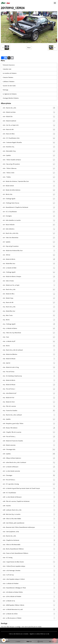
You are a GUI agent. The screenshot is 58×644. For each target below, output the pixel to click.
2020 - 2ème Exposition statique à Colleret (29, 579)
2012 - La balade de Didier (29, 268)
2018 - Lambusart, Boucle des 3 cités (29, 510)
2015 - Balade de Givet (29, 402)
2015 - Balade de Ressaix (29, 385)
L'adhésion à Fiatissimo (9, 82)
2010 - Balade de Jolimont (29, 121)
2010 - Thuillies (29, 177)
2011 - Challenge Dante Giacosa (29, 203)
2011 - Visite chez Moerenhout (29, 238)
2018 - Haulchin (29, 506)
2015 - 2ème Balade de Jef (29, 393)
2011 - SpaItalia (29, 242)
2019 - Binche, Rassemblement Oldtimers (29, 549)
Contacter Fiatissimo (8, 77)
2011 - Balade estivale (29, 186)
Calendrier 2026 (7, 69)
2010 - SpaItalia (29, 155)
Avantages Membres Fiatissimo (11, 98)
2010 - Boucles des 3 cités (29, 108)
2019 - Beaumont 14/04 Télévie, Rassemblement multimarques (29, 527)
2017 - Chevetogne (29, 475)
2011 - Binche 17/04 (29, 194)
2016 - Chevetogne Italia (29, 449)
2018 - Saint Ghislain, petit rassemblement (29, 523)
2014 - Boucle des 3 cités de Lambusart (29, 350)
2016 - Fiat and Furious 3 (29, 436)
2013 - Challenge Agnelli (29, 324)
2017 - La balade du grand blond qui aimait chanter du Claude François (29, 488)
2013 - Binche (29, 320)
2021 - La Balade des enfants (29, 614)
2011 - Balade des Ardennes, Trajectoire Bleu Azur (29, 181)
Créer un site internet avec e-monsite (18, 634)
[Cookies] (4, 640)
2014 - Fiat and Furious (29, 372)
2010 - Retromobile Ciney (29, 151)
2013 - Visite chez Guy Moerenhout (29, 333)
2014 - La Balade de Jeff (29, 341)
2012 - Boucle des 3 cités (29, 289)
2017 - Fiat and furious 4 (29, 480)
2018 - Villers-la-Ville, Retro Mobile (29, 519)
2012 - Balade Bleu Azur (29, 264)
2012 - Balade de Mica (29, 294)
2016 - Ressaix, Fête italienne (29, 428)
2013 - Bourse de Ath (29, 302)
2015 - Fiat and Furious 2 (29, 389)
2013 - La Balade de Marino (29, 328)
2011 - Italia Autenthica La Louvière (29, 220)
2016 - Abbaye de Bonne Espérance (29, 458)
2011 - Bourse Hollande (29, 225)
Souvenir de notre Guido (9, 86)
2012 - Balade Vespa (29, 298)
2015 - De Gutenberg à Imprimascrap (29, 376)
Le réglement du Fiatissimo (10, 94)
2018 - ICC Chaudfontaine (29, 493)
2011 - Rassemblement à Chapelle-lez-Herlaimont (29, 207)
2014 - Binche (29, 346)
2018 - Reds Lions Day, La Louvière (29, 514)
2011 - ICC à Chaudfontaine (29, 212)
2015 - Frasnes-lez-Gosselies (29, 411)
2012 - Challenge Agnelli (29, 272)
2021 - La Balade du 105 (29, 601)
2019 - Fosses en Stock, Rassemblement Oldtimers (29, 553)
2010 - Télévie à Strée (29, 173)
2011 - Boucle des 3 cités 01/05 (29, 233)
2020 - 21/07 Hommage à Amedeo (29, 571)
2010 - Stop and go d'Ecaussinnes (29, 164)
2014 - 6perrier (29, 363)
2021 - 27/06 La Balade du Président (29, 596)
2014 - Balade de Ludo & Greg (29, 367)
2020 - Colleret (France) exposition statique (29, 566)
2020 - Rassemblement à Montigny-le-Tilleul (29, 588)
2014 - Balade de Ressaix (29, 359)
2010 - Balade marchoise (29, 112)
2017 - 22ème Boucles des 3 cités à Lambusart (29, 462)
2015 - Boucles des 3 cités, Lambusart (29, 415)
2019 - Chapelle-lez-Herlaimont (29, 540)
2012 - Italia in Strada (29, 281)
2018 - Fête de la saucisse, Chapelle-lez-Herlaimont (29, 501)
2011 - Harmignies (29, 216)
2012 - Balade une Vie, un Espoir (29, 285)
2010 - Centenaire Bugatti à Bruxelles (29, 142)
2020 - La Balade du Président (29, 584)
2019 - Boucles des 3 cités (29, 536)
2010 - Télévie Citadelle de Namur (29, 160)
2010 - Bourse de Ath (29, 129)
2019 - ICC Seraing (29, 558)
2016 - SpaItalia (29, 454)
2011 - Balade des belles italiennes (29, 190)
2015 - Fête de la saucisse (29, 406)
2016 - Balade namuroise (29, 445)
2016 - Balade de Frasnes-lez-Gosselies (29, 441)
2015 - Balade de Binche (29, 380)
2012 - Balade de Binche (29, 259)
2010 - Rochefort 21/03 (29, 147)
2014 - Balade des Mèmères (29, 354)
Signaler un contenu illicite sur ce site (40, 634)
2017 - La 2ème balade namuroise (29, 471)
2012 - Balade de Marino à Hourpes (29, 277)
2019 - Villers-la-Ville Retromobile (29, 545)
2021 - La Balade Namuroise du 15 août (29, 609)
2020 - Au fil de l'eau (29, 575)
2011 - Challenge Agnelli (29, 199)
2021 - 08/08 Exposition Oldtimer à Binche (29, 605)
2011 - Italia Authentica (29, 229)
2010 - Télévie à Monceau (29, 168)
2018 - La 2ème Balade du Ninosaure (29, 497)
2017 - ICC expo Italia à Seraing (29, 484)
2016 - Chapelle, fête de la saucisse (29, 432)
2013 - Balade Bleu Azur (29, 311)
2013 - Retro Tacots (29, 315)
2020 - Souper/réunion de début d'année (29, 562)
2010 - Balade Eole (29, 117)
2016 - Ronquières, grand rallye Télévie (29, 424)
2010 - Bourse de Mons (29, 134)
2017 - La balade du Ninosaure (29, 467)
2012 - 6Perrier (29, 255)
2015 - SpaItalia (29, 419)
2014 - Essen (29, 337)
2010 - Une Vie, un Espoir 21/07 (29, 125)
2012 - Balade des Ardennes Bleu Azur (29, 251)
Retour (29, 48)
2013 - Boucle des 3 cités (29, 307)
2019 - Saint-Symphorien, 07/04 (29, 532)
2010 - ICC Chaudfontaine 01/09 (29, 138)
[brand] (6, 3)
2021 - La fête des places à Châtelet (29, 618)
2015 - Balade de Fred (29, 398)
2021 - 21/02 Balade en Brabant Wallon (29, 592)
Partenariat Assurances (9, 65)
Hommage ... (6, 90)
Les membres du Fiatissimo (10, 73)
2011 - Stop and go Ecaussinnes (29, 246)
